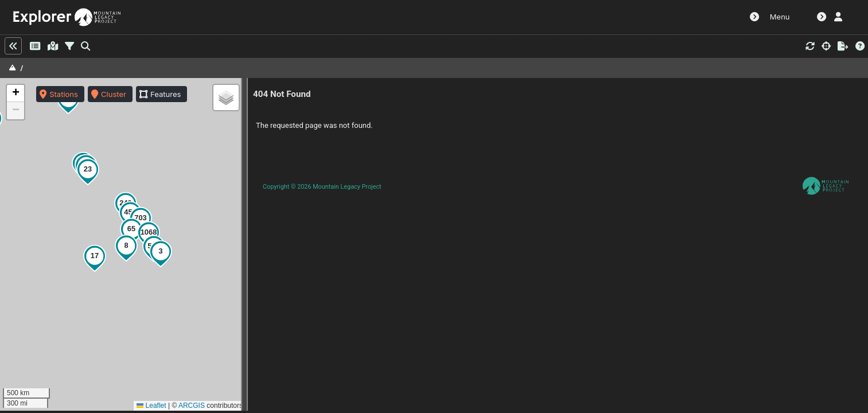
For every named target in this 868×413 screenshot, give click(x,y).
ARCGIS (186, 406)
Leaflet (145, 406)
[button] (92, 258)
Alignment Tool (682, 17)
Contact (741, 17)
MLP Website (615, 17)
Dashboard (559, 17)
